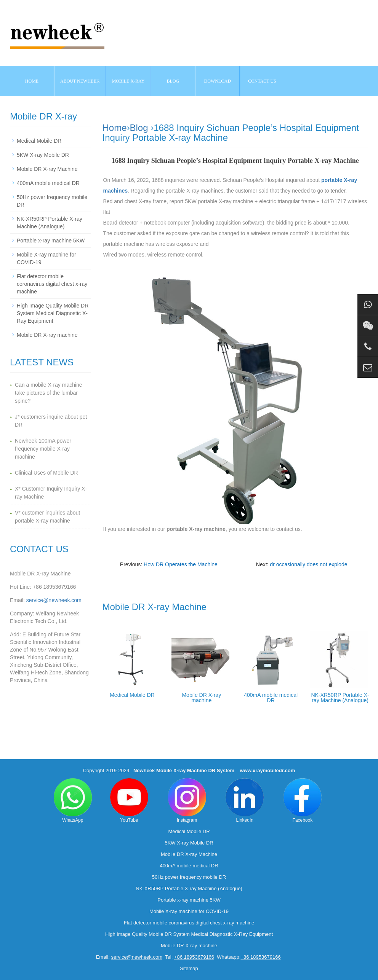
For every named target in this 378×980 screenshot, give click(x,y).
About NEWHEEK (80, 81)
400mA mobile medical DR (271, 698)
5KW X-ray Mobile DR (43, 155)
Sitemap (189, 968)
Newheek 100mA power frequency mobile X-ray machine (43, 449)
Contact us (262, 81)
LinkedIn (245, 801)
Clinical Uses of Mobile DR (46, 473)
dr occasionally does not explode (308, 564)
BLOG (173, 81)
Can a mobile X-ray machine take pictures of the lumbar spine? (49, 393)
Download (218, 81)
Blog (139, 128)
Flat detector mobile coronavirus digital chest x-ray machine (52, 284)
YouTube (129, 801)
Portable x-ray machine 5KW (51, 241)
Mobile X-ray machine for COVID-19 (189, 911)
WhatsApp (73, 801)
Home (32, 81)
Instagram (187, 801)
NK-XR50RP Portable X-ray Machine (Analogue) (340, 698)
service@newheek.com (54, 600)
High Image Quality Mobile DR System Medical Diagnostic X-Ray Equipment (53, 313)
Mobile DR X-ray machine (201, 698)
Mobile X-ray (128, 81)
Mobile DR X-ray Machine (47, 169)
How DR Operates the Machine (181, 564)
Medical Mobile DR (132, 695)
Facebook (303, 801)
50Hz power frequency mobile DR (189, 877)
